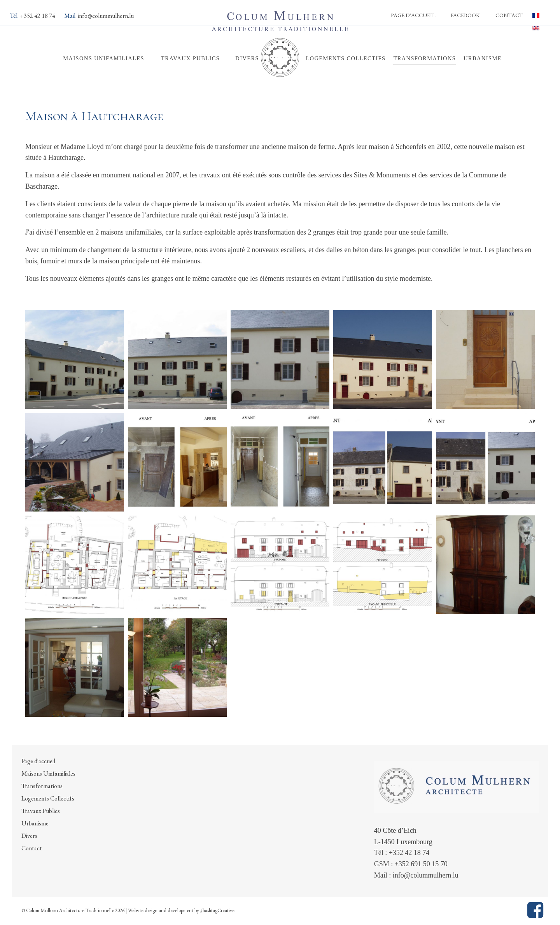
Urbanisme (35, 823)
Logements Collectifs (48, 798)
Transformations (42, 786)
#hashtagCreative (217, 910)
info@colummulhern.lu (106, 16)
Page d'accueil (413, 15)
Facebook (465, 15)
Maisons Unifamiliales (48, 773)
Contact (509, 15)
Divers (29, 836)
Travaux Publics (41, 811)
